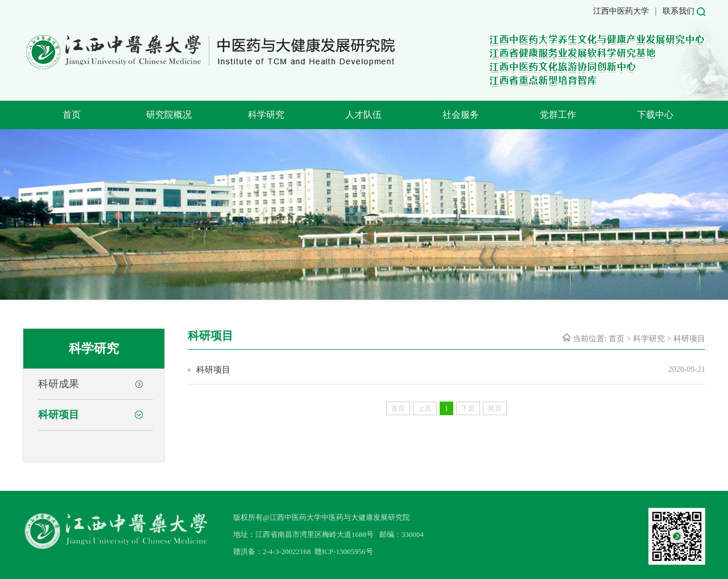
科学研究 (266, 115)
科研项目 (59, 415)
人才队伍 (363, 115)
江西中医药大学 (621, 11)
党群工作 (558, 115)
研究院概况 (169, 115)
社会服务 (461, 115)
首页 (72, 115)
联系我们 (679, 11)
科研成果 (59, 384)
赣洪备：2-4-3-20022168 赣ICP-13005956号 (303, 551)
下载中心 (655, 115)
